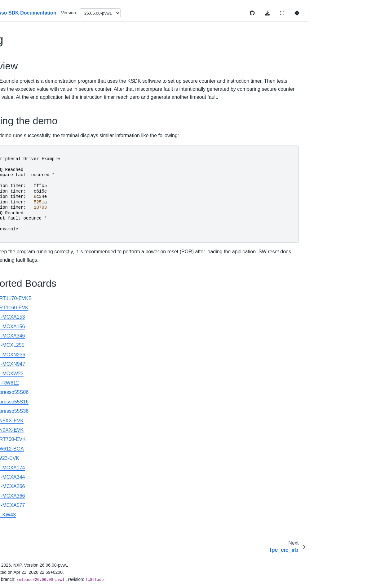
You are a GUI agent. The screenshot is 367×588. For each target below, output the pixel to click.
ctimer (24, 169)
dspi (22, 552)
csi (21, 159)
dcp (22, 237)
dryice (24, 296)
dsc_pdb (26, 493)
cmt (22, 100)
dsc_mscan (29, 473)
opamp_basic (31, 483)
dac (22, 178)
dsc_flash (27, 424)
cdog (23, 60)
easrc (23, 562)
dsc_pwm (27, 513)
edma (24, 582)
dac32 (24, 208)
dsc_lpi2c (27, 464)
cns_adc (26, 120)
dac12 (24, 188)
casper (25, 31)
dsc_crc (26, 355)
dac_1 (24, 218)
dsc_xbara (28, 542)
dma (22, 247)
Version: (196, 13)
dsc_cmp (27, 336)
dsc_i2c (26, 454)
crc (21, 149)
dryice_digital (31, 306)
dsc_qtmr (27, 533)
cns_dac (26, 129)
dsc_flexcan (30, 434)
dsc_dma (27, 385)
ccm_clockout (31, 50)
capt (22, 21)
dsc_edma (28, 395)
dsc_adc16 (29, 316)
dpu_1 (24, 287)
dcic (22, 228)
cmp (22, 80)
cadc (23, 11)
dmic (23, 267)
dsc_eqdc (28, 405)
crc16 (23, 365)
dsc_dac (26, 375)
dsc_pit (25, 503)
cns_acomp (29, 110)
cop (22, 139)
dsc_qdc (26, 523)
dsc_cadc (27, 326)
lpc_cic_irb (29, 70)
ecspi (23, 572)
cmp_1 (25, 90)
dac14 (24, 198)
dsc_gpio (27, 444)
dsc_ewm (27, 415)
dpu (22, 277)
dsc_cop (26, 346)
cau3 (23, 41)
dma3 (24, 257)
